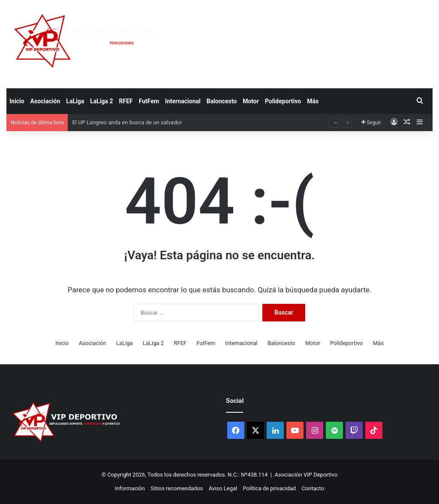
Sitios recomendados (177, 488)
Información (130, 488)
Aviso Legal (223, 488)
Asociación (45, 101)
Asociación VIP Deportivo (306, 475)
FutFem (149, 101)
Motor (251, 101)
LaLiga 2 (101, 101)
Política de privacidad (269, 488)
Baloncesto (222, 101)
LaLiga (75, 101)
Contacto (313, 488)
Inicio (17, 101)
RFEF (126, 101)
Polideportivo (283, 101)
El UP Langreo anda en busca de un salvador (127, 122)
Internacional (183, 101)
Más (313, 101)
